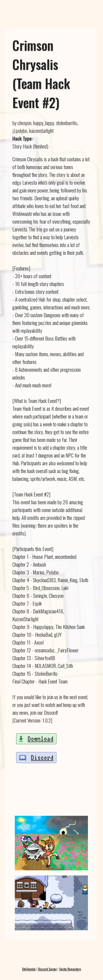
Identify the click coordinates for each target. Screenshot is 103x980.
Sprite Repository (70, 969)
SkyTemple (29, 969)
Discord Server (47, 969)
